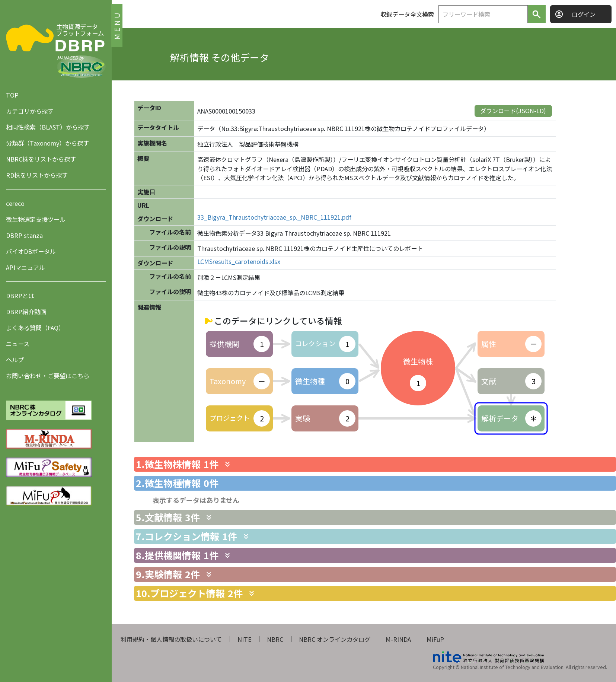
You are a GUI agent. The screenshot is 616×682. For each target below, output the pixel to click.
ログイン (584, 14)
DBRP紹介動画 (26, 312)
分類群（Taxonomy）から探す (47, 143)
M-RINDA (398, 639)
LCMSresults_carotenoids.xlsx (239, 262)
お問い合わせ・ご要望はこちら (48, 376)
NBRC (275, 639)
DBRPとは (20, 296)
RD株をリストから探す (37, 175)
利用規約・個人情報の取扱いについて (171, 639)
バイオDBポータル (31, 251)
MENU (117, 25)
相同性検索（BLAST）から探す (48, 127)
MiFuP (435, 639)
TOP (12, 95)
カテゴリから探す (30, 111)
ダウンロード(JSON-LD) (513, 111)
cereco (15, 203)
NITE (245, 639)
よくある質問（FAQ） (35, 328)
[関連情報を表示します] (227, 464)
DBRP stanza (24, 235)
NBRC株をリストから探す (41, 159)
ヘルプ (15, 360)
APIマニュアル (25, 267)
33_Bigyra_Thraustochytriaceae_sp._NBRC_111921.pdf (274, 217)
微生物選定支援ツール (36, 219)
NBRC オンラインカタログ (335, 639)
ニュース (18, 344)
